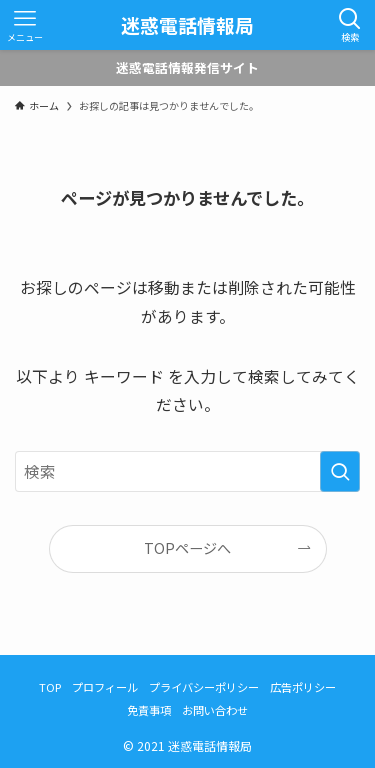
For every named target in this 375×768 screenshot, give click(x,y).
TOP (50, 687)
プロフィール (105, 687)
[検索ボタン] (350, 25)
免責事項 (149, 710)
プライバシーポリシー (204, 687)
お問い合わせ (215, 710)
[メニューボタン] (25, 25)
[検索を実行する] (340, 472)
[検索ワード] (187, 472)
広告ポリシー (303, 687)
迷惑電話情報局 (187, 25)
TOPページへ (187, 548)
